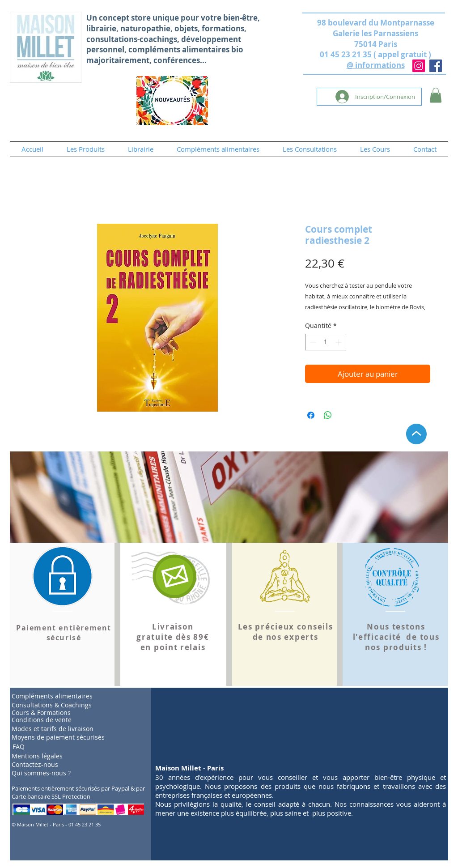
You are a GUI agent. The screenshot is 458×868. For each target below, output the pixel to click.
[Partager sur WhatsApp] (328, 415)
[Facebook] (436, 66)
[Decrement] (312, 342)
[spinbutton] (326, 342)
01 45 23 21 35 (346, 54)
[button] (436, 95)
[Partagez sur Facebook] (311, 415)
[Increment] (339, 342)
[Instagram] (419, 66)
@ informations (376, 65)
